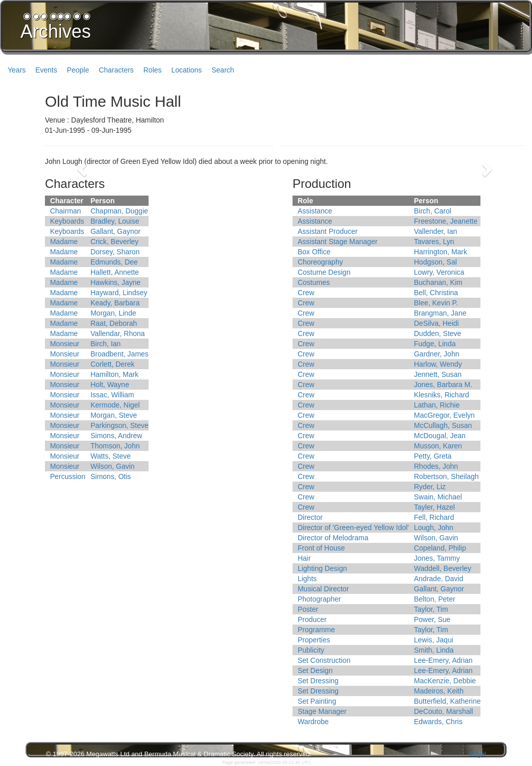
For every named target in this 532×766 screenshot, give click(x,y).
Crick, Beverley (114, 242)
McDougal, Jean (440, 436)
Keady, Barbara (115, 303)
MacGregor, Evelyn (444, 415)
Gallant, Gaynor (115, 231)
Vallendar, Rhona (117, 333)
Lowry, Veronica (439, 272)
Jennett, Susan (438, 374)
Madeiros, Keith (439, 691)
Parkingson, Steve (119, 425)
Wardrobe (313, 722)
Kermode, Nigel (115, 405)
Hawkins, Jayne (115, 282)
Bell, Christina (436, 293)
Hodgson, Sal (436, 262)
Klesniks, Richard (442, 395)
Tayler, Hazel (434, 507)
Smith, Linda (434, 650)
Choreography (320, 262)
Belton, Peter (435, 599)
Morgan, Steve (114, 415)
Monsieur (65, 344)
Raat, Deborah (114, 323)
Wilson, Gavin (112, 466)
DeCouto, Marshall (444, 711)
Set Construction (324, 660)
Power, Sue (432, 619)
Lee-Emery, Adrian (443, 660)
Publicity (311, 650)
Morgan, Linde (113, 313)
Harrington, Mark (441, 252)
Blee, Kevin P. (436, 303)
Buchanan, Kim (438, 282)
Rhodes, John (436, 466)
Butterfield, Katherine (448, 701)
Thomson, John (115, 446)
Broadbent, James (119, 354)
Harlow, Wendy (438, 364)
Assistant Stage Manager (337, 242)
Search (223, 70)
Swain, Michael (438, 497)
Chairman (66, 211)
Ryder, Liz (430, 487)
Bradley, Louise (115, 221)
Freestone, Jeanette (446, 221)
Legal (478, 754)
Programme (316, 630)
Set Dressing (318, 681)
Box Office (314, 252)
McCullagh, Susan (443, 425)
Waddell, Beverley (443, 568)
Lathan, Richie (437, 405)
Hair (304, 558)
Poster (308, 609)
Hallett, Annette (115, 272)
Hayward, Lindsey (119, 293)
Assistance (315, 211)
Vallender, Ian (436, 231)
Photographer (319, 599)
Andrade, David (439, 579)
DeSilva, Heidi (437, 323)
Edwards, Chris (438, 722)
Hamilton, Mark (114, 374)
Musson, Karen (438, 446)
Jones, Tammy (437, 558)
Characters (116, 70)
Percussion (68, 476)
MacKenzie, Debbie (445, 681)
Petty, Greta (433, 456)
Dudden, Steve (438, 333)
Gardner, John (437, 354)
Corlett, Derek (112, 364)
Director (310, 517)
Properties (314, 640)
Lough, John (434, 528)
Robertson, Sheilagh (446, 476)
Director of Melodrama (333, 538)
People (78, 70)
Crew (306, 293)
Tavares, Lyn (434, 242)
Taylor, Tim (431, 609)
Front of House (321, 548)
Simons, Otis (111, 476)
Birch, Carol (433, 211)
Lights (307, 579)
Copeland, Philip (440, 548)
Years (17, 70)
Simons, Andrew (116, 436)
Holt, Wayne (110, 385)
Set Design (315, 671)
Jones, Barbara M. (443, 385)
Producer (312, 619)
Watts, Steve (111, 456)
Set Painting (317, 701)
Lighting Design (322, 568)
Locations (186, 70)
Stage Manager (322, 711)
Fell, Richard (434, 517)
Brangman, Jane (440, 313)
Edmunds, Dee (114, 262)
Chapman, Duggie (119, 211)
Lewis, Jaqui (434, 640)
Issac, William (112, 395)
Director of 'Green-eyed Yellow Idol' (353, 528)
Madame (64, 242)
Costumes (314, 282)
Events (46, 70)
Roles (153, 70)
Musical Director (323, 589)
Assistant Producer (328, 231)
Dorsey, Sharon (115, 252)
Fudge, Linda (435, 344)
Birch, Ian (105, 344)
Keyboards (67, 221)
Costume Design (324, 272)
